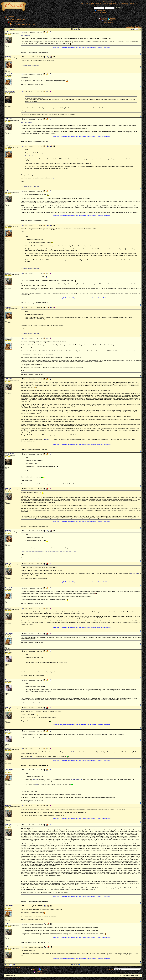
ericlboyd (8, 57)
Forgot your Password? (101, 12)
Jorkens (7, 651)
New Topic (104, 19)
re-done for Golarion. (73, 752)
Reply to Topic (108, 21)
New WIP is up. (26, 36)
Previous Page (130, 27)
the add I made (135, 573)
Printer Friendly (108, 22)
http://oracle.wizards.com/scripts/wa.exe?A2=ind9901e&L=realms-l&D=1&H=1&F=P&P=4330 (48, 551)
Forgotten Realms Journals (17, 19)
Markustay (8, 32)
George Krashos (10, 91)
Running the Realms (17, 22)
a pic (32, 756)
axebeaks (32, 752)
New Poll (113, 19)
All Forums (11, 17)
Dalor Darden (9, 74)
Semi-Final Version (27, 123)
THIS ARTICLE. (48, 439)
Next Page (138, 27)
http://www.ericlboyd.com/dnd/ (30, 65)
